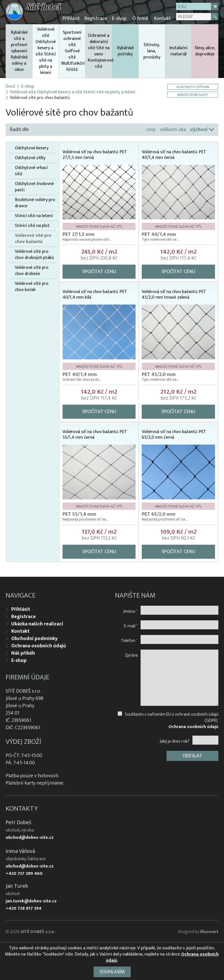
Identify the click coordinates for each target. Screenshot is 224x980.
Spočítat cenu (99, 271)
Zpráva (131, 654)
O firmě (141, 18)
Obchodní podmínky (34, 637)
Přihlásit (74, 18)
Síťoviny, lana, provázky (152, 50)
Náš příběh (23, 652)
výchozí (199, 129)
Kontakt (162, 18)
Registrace (98, 18)
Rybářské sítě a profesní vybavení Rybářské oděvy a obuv (19, 50)
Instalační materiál (178, 50)
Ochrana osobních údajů (39, 645)
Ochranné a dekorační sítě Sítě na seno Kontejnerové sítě (100, 50)
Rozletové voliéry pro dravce (35, 202)
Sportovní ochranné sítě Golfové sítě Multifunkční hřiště (73, 50)
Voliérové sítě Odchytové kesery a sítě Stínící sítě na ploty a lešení (46, 51)
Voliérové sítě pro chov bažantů (33, 238)
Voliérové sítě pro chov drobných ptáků (35, 254)
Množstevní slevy (193, 94)
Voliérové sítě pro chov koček (32, 286)
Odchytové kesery (32, 148)
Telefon (129, 639)
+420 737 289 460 (24, 873)
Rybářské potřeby (125, 50)
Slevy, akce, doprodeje (205, 50)
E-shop (120, 18)
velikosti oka (173, 129)
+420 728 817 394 (24, 907)
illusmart (209, 931)
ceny (151, 129)
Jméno (131, 610)
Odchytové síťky (30, 157)
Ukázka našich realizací (37, 623)
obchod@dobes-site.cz (30, 837)
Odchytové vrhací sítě (31, 170)
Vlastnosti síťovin (193, 86)
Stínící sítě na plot (32, 225)
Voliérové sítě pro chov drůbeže (32, 270)
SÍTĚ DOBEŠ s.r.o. (38, 931)
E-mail (131, 625)
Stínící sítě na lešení (34, 215)
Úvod (10, 86)
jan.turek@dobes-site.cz (31, 900)
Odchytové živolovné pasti (34, 186)
